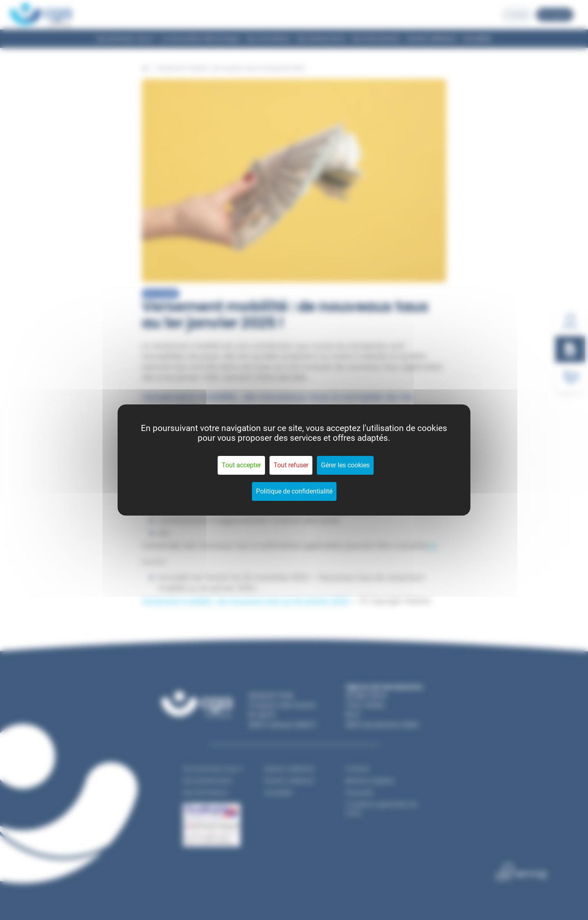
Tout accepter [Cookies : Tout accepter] (241, 465)
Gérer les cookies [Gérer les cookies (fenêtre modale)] (345, 465)
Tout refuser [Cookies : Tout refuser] (291, 465)
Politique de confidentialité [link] (294, 491)
